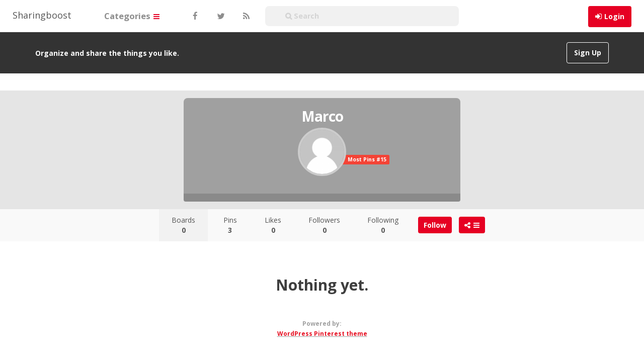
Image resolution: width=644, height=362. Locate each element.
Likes (273, 225)
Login (614, 16)
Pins (230, 225)
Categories (132, 16)
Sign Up (588, 53)
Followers (324, 225)
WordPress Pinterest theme (322, 334)
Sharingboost (42, 15)
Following (383, 225)
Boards (183, 225)
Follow (435, 225)
